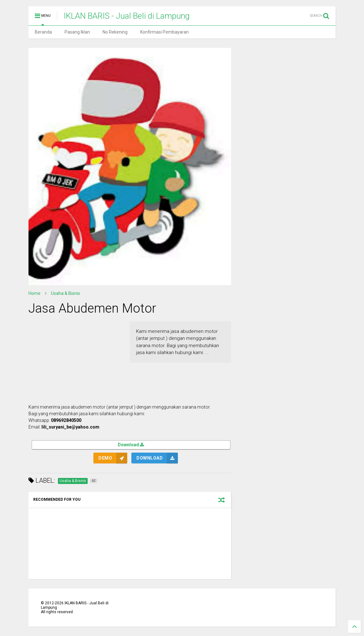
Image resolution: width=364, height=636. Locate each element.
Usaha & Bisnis (66, 293)
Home (35, 293)
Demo (105, 458)
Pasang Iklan (77, 32)
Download (131, 445)
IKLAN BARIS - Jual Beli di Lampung (127, 16)
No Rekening (115, 32)
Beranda (43, 32)
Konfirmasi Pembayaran (164, 32)
